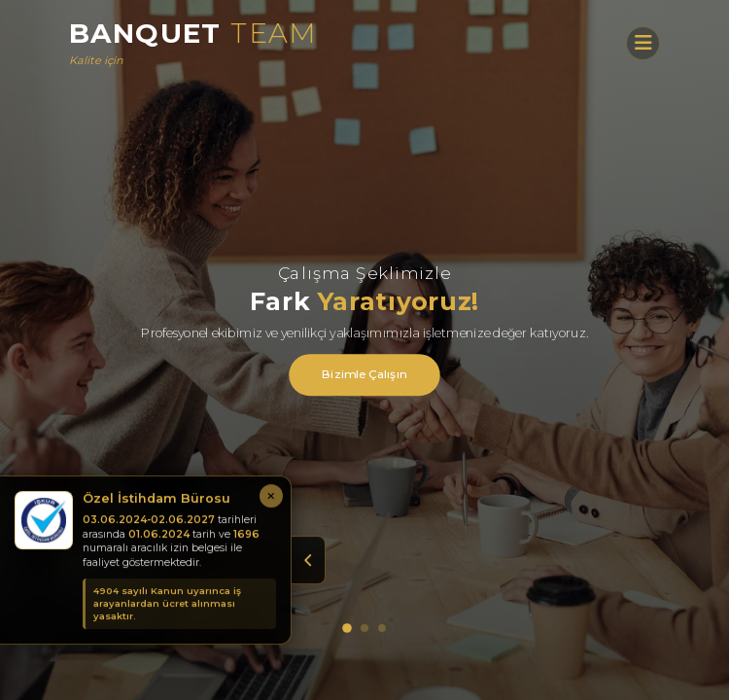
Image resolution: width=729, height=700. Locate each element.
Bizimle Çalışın (364, 375)
